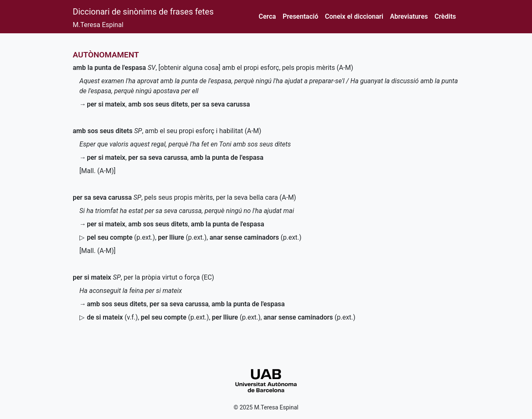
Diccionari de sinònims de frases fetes (143, 12)
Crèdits (445, 16)
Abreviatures (409, 16)
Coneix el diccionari (354, 16)
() (121, 237)
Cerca (267, 16)
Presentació (300, 16)
